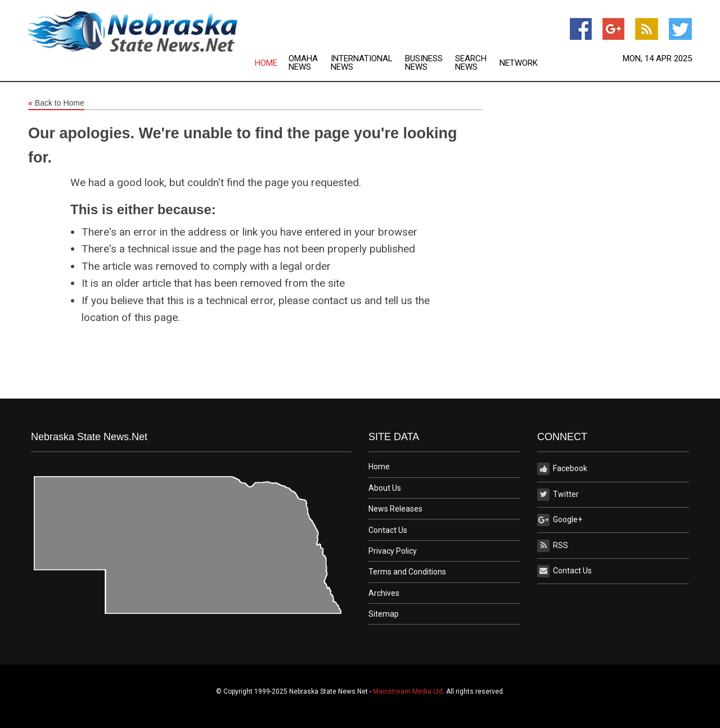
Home (266, 63)
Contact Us (388, 530)
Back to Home (56, 103)
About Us (385, 488)
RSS (553, 546)
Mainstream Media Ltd (408, 691)
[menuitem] (272, 63)
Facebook (562, 469)
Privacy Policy (393, 551)
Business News (424, 63)
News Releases (395, 509)
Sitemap (384, 614)
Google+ (560, 520)
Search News (471, 63)
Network (519, 63)
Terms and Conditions (407, 572)
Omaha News (303, 63)
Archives (384, 593)
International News (362, 63)
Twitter (558, 495)
